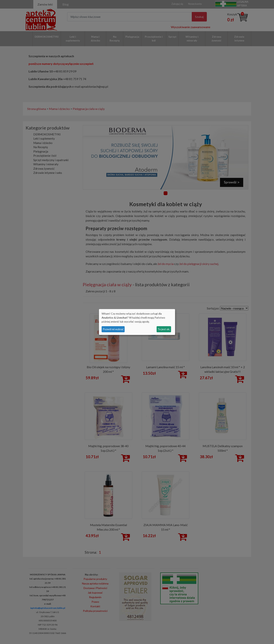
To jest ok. (164, 329)
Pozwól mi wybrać (113, 329)
